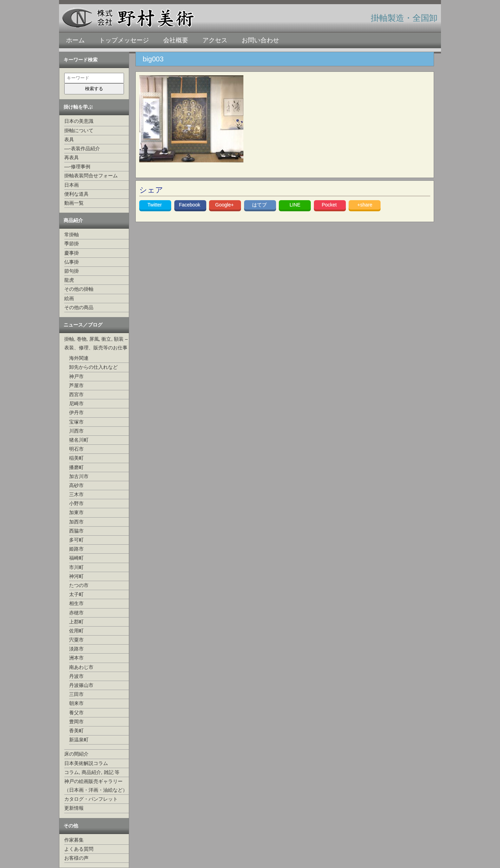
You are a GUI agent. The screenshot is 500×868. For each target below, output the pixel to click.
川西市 (76, 431)
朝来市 (76, 703)
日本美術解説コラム (86, 763)
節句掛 (72, 271)
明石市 (76, 449)
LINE (295, 205)
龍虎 (69, 280)
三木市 (76, 494)
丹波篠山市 (81, 685)
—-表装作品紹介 (82, 148)
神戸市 (76, 376)
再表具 (72, 158)
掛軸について (79, 130)
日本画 (72, 185)
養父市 (76, 713)
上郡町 (76, 622)
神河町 (76, 576)
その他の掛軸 (79, 289)
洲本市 (76, 658)
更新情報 (74, 808)
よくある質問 (79, 849)
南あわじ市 (81, 667)
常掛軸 (72, 235)
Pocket (330, 205)
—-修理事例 (77, 167)
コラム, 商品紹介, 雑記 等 (92, 772)
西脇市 (76, 531)
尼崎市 (76, 403)
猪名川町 (79, 440)
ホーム (75, 40)
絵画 (69, 298)
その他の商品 (79, 307)
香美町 (76, 731)
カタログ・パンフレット (91, 799)
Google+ (225, 205)
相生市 (76, 603)
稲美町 (76, 458)
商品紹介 (73, 220)
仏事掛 (72, 262)
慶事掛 (72, 253)
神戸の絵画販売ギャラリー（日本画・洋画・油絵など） (96, 786)
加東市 (76, 512)
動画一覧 (74, 203)
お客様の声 (76, 858)
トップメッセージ (124, 40)
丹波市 (76, 676)
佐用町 (76, 631)
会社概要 (176, 40)
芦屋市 (76, 385)
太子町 (76, 594)
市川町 (76, 567)
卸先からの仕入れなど (93, 367)
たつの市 (79, 585)
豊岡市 (76, 722)
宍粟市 (76, 640)
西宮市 (76, 394)
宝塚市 (76, 422)
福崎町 (76, 558)
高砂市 (76, 485)
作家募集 (74, 840)
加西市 (76, 522)
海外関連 (79, 358)
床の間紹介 (76, 754)
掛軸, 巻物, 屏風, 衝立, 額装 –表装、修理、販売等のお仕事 (96, 343)
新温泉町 (79, 740)
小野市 (76, 503)
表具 (69, 139)
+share (365, 205)
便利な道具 (76, 194)
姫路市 (76, 549)
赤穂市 (76, 613)
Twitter (155, 205)
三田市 (76, 694)
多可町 (76, 540)
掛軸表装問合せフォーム (91, 176)
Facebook (190, 205)
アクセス (215, 40)
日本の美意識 (79, 121)
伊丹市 (76, 412)
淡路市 (76, 649)
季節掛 (72, 244)
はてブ (260, 205)
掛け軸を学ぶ (78, 107)
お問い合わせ (260, 40)
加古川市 (79, 476)
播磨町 (76, 467)
